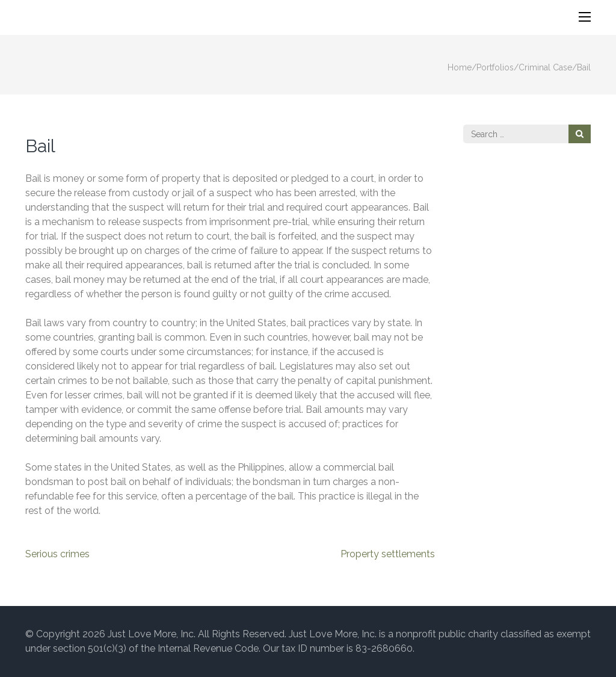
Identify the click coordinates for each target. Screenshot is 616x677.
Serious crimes (57, 554)
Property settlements (388, 554)
